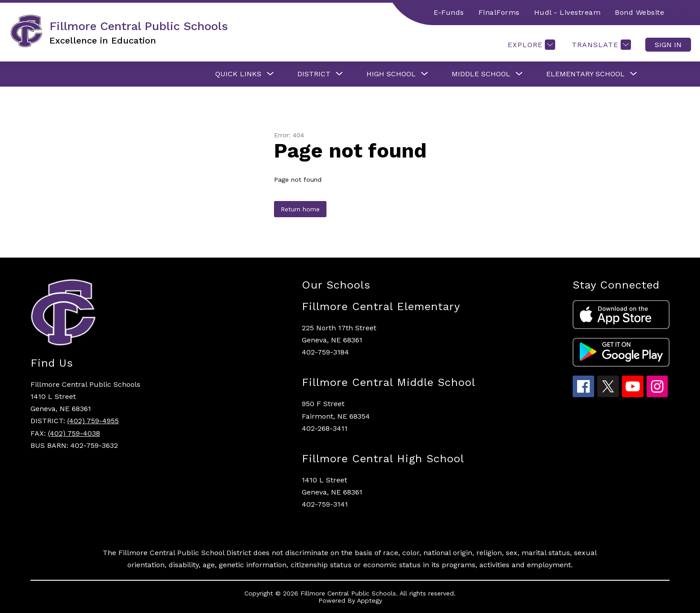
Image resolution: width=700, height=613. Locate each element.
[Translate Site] (600, 45)
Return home (300, 209)
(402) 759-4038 (74, 433)
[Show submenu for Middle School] (481, 74)
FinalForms (499, 12)
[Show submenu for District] (314, 74)
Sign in (668, 45)
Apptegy (370, 600)
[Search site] (682, 13)
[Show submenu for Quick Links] (238, 74)
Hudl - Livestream (567, 12)
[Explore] (530, 45)
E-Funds (449, 12)
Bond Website (639, 12)
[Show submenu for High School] (391, 74)
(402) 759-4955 (93, 421)
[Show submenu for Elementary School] (585, 74)
